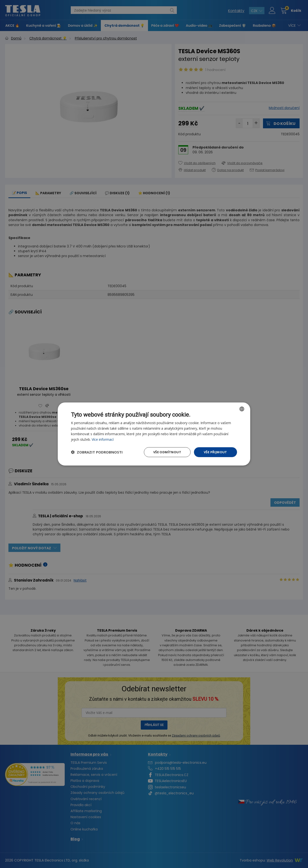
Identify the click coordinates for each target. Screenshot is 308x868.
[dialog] (154, 434)
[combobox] (242, 408)
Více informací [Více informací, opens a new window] (103, 439)
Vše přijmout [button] (215, 452)
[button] (97, 452)
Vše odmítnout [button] (166, 452)
